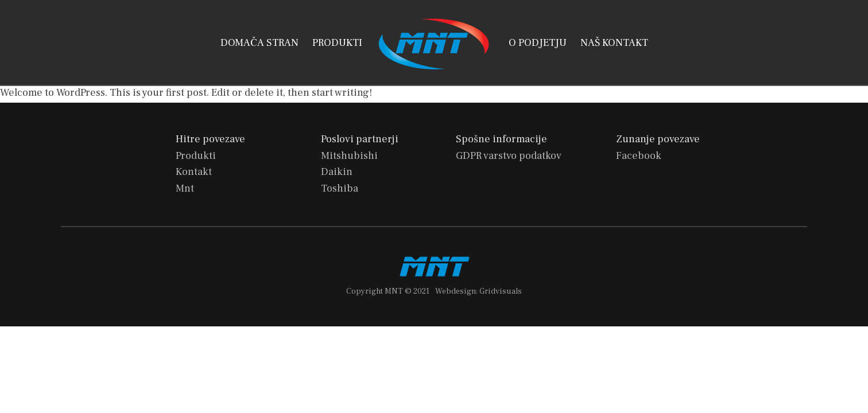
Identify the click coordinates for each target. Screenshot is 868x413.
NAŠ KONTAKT (614, 43)
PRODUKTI (337, 43)
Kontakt (194, 172)
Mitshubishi (349, 156)
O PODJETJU (538, 43)
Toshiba (340, 188)
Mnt (185, 188)
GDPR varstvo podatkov (509, 156)
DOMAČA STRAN (259, 43)
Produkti (196, 156)
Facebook (639, 156)
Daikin (337, 172)
